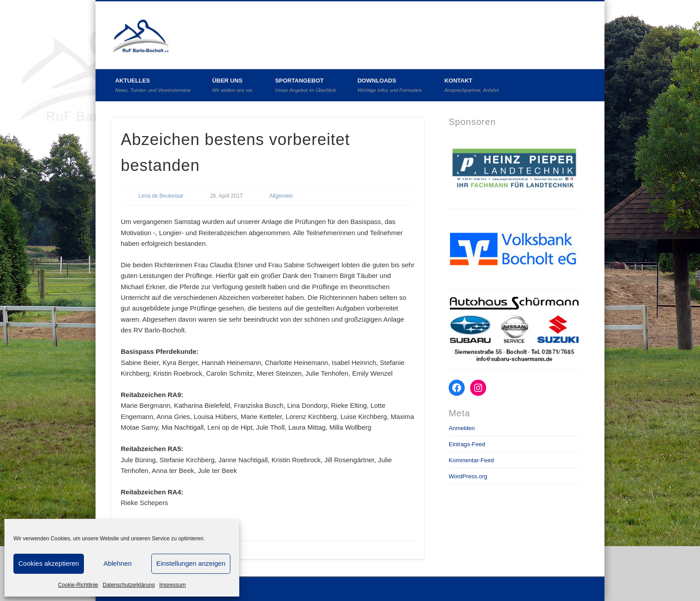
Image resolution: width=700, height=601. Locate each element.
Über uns (233, 85)
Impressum (173, 585)
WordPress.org (468, 476)
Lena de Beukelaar (161, 196)
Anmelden (462, 428)
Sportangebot (306, 85)
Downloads (390, 85)
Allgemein (281, 196)
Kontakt (471, 85)
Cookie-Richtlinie (78, 585)
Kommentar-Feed (471, 460)
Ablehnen (118, 563)
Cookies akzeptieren (49, 563)
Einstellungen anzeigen (191, 563)
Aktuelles (153, 85)
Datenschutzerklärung (129, 585)
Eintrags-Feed (467, 444)
